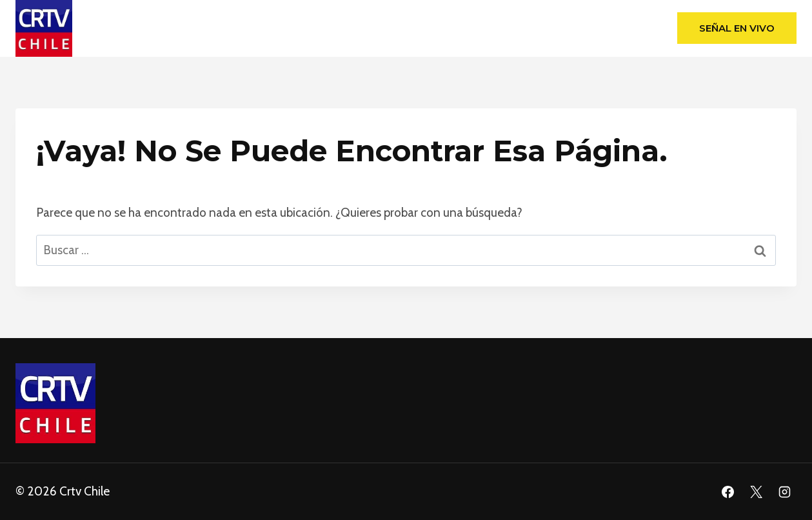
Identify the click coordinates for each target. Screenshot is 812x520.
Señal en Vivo (737, 28)
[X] (756, 492)
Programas (416, 28)
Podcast (620, 28)
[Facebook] (728, 492)
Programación (499, 28)
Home (185, 28)
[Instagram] (784, 492)
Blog (567, 28)
